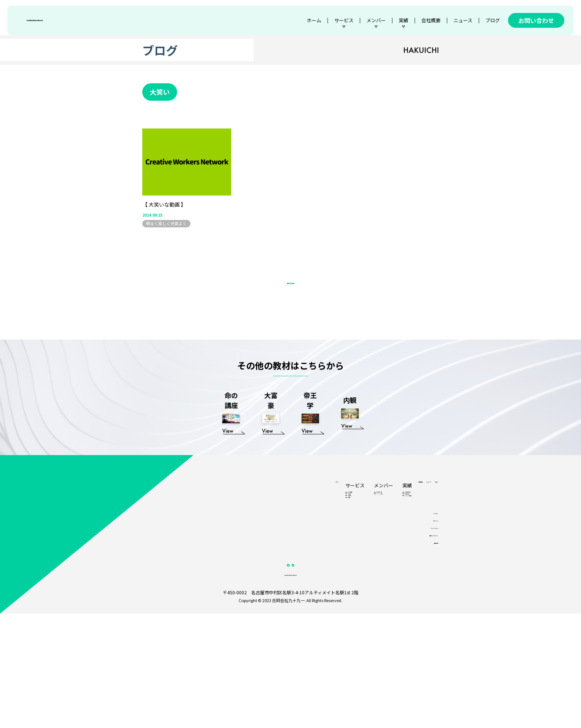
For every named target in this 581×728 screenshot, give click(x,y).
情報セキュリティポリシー (415, 636)
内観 (264, 590)
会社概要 (431, 20)
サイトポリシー (424, 617)
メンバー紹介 (303, 574)
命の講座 (268, 566)
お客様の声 (341, 566)
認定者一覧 (301, 566)
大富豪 (266, 574)
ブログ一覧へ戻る (290, 335)
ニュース (463, 20)
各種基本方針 (426, 645)
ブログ (493, 20)
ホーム (314, 20)
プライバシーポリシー (418, 627)
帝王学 (266, 582)
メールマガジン (424, 608)
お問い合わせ (536, 20)
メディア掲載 (343, 582)
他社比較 (339, 574)
